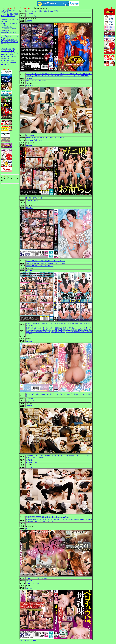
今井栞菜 (35, 138)
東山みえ (58, 519)
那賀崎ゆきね (30, 519)
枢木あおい (69, 330)
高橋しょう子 (67, 328)
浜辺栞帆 (77, 519)
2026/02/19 (29, 271)
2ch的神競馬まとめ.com (8, 10)
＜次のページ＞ (34, 640)
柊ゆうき (38, 521)
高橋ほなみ (59, 328)
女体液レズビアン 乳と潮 (34, 198)
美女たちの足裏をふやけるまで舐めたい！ (40, 266)
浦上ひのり (51, 519)
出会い (14, 62)
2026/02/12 (29, 406)
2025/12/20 (29, 588)
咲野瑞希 (62, 263)
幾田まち (51, 521)
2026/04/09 (29, 86)
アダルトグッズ (6, 60)
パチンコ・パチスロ (7, 51)
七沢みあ (34, 328)
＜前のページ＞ (24, 640)
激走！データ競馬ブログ (9, 33)
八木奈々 (40, 328)
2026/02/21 (29, 208)
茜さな (57, 263)
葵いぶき (46, 328)
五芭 (40, 519)
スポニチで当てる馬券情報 (10, 14)
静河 (36, 519)
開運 (11, 55)
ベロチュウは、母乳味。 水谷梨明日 (38, 578)
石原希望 (75, 332)
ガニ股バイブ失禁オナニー (35, 140)
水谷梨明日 (30, 14)
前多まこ (56, 138)
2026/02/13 (29, 341)
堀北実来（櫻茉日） (40, 263)
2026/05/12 (29, 21)
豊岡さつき (37, 200)
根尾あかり (81, 330)
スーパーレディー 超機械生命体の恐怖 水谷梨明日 (42, 11)
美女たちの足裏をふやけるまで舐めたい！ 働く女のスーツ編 (46, 261)
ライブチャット (6, 62)
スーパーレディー (32, 16)
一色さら (64, 519)
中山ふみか (82, 328)
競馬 (2, 49)
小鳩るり (44, 519)
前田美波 (81, 332)
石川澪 (28, 328)
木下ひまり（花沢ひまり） (43, 330)
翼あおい (75, 328)
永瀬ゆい (52, 328)
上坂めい (44, 521)
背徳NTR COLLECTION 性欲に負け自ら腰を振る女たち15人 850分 (47, 517)
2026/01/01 (29, 529)
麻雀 (13, 49)
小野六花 (87, 332)
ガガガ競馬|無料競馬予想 (9, 40)
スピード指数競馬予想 (8, 16)
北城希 (62, 138)
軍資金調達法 (5, 55)
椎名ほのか (49, 138)
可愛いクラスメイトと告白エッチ (37, 81)
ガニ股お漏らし (31, 135)
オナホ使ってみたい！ (33, 462)
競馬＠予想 (4, 12)
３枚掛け (4, 25)
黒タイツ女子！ (31, 401)
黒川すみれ (39, 332)
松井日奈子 (30, 263)
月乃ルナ (31, 330)
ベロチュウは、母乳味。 (34, 583)
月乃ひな (55, 330)
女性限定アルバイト (7, 64)
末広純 (75, 330)
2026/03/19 (29, 145)
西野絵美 (29, 138)
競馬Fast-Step (5, 44)
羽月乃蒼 (69, 332)
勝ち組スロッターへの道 (9, 23)
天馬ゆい (32, 332)
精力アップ (15, 60)
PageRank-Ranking (6, 27)
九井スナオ (84, 519)
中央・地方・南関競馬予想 (10, 42)
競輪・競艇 (8, 49)
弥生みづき (61, 330)
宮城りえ (71, 519)
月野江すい (54, 332)
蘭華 (87, 330)
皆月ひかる (47, 332)
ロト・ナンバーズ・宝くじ (10, 53)
